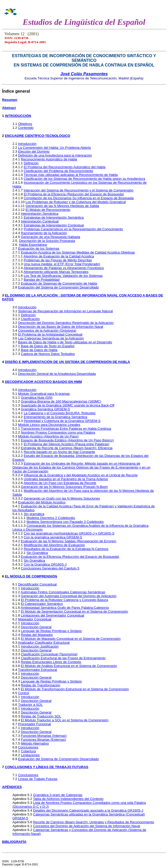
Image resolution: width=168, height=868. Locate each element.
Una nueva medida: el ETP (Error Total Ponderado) (62, 264)
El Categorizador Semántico (42, 604)
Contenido (26, 128)
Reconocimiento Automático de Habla (49, 159)
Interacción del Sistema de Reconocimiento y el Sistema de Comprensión (78, 190)
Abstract (9, 108)
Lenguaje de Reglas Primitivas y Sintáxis (51, 631)
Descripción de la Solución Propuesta (47, 241)
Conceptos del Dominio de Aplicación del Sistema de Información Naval (87, 826)
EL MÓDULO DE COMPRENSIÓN (31, 576)
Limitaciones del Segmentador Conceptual (53, 615)
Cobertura (29, 751)
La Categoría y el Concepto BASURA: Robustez (59, 413)
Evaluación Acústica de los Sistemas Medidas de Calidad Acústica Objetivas (78, 252)
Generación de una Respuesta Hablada (51, 237)
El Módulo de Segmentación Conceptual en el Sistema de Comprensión (75, 611)
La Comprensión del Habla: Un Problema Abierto (55, 148)
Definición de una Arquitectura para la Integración (55, 155)
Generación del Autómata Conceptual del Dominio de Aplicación (69, 596)
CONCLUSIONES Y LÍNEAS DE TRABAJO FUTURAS (47, 767)
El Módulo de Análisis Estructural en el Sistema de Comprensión (69, 666)
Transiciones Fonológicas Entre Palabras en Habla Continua (66, 429)
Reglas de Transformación (41, 685)
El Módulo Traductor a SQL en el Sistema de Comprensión (65, 720)
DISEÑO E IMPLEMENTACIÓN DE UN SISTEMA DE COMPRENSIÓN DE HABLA (67, 362)
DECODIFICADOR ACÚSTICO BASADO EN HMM (43, 382)
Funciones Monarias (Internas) (44, 736)
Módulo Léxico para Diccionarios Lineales (49, 425)
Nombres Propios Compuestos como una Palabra (58, 432)
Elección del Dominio (34, 151)
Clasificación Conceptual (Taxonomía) (49, 654)
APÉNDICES (12, 787)
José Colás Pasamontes (84, 74)
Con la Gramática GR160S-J (45, 564)
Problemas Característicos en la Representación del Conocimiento (73, 229)
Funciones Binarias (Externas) (44, 740)
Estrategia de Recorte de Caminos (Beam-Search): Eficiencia (67, 448)
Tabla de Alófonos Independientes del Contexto (68, 799)
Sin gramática (34, 514)
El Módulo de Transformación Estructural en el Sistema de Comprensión (75, 689)
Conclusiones (28, 747)
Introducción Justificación (40, 646)
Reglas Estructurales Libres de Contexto (51, 662)
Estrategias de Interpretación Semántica (54, 217)
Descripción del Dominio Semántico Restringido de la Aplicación (66, 323)
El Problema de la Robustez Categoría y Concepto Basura (65, 600)
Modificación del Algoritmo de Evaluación (54, 545)
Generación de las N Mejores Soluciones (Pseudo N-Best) (64, 487)
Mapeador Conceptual (35, 619)
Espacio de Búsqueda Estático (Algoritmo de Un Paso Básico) (67, 440)
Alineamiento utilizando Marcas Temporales (56, 272)
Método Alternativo (35, 743)
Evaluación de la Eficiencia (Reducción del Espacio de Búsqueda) (70, 557)
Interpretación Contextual (40, 221)
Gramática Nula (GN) (37, 398)
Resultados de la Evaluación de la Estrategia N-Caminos (66, 549)
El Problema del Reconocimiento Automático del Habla (64, 167)
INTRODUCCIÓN (18, 116)
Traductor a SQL (30, 705)
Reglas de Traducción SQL (41, 716)
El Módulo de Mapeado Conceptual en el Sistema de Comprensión (71, 639)
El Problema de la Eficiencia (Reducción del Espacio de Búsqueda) (74, 194)
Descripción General (36, 627)
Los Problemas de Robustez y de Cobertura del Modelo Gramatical (76, 202)
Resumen (10, 100)
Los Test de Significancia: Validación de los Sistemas (63, 276)
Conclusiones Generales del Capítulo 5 (50, 568)
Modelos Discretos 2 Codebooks (51, 518)
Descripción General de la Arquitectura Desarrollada (57, 374)
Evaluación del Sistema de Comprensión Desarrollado (58, 287)
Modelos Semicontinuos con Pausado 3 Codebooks (65, 522)
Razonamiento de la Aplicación (44, 233)
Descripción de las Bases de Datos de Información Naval (61, 327)
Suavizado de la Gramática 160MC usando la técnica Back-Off (68, 405)
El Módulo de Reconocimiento (48, 210)
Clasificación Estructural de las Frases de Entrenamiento (63, 658)
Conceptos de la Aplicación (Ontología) (47, 331)
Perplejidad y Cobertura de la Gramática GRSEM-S (62, 421)
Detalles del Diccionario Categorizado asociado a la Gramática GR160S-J (88, 810)
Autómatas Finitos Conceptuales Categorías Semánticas (63, 592)
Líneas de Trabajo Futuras (38, 779)
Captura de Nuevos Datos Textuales (48, 354)
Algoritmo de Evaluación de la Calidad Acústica (59, 256)
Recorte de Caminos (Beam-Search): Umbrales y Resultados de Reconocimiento (94, 822)
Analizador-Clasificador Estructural (44, 643)
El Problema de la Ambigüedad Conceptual (50, 334)
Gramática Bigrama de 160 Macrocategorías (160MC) (61, 401)
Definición (31, 163)
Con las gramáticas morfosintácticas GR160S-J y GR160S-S (69, 533)
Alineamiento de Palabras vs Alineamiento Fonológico (64, 268)
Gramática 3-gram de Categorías (58, 795)
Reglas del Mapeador (37, 635)
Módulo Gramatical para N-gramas (44, 394)
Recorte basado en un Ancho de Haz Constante (59, 452)
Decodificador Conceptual (37, 584)
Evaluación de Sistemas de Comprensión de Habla (59, 283)
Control (24, 693)
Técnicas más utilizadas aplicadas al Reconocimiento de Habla (71, 175)
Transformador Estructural (37, 670)
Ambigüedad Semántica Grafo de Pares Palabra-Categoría (65, 608)
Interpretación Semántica (40, 214)
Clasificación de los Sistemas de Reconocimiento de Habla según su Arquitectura (84, 179)
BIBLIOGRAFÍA (14, 842)
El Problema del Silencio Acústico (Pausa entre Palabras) (66, 444)
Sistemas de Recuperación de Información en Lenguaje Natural (66, 311)
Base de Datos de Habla (39, 350)
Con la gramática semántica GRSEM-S (53, 537)
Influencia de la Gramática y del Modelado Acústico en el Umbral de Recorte (80, 475)
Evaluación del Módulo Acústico (42, 502)
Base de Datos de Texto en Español (48, 346)
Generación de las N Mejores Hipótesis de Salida (62, 206)
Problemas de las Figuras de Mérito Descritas (58, 260)
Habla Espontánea (33, 245)
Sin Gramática (37, 553)
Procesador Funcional (34, 724)
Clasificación (30, 319)
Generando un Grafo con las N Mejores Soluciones (62, 498)
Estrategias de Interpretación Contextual (54, 225)
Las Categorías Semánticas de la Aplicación (51, 338)
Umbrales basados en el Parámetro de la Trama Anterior (66, 479)
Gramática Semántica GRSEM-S (45, 409)
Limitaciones (30, 755)
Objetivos (25, 124)
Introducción (27, 144)
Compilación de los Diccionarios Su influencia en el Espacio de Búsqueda (79, 198)
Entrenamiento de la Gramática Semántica (55, 417)
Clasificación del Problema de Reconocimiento (58, 171)
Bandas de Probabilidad (41, 280)
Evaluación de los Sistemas (39, 248)
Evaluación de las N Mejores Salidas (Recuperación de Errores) (69, 541)
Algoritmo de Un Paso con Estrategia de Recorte (60, 483)
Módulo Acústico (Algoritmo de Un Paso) (48, 436)
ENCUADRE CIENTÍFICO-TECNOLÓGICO (38, 136)
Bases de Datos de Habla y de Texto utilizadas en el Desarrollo (65, 342)
